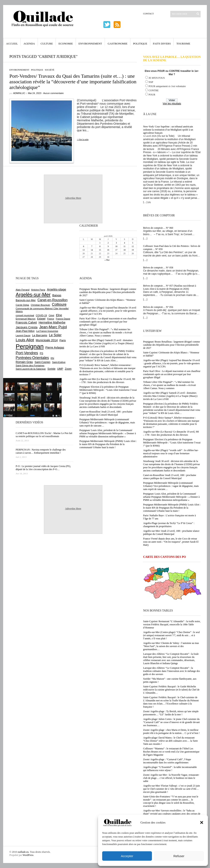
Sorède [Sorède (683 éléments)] (51, 369)
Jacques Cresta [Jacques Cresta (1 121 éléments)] (27, 327)
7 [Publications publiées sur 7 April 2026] (92, 246)
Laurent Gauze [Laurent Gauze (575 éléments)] (23, 335)
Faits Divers (162, 44)
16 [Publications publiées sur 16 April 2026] (108, 250)
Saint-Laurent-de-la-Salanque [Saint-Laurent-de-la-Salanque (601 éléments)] (31, 369)
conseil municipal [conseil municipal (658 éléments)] (25, 315)
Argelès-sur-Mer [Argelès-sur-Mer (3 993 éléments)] (33, 295)
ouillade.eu (23, 852)
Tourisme (183, 44)
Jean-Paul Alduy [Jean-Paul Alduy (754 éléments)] (25, 331)
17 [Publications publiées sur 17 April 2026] (116, 250)
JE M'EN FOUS (157, 78)
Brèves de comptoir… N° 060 (158, 228)
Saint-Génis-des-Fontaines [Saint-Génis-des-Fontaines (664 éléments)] (30, 365)
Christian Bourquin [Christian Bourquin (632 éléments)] (40, 305)
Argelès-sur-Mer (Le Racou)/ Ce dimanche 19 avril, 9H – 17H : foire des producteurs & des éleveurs (171, 433)
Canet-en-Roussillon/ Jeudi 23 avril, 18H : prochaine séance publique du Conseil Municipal (170, 477)
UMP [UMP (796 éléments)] (60, 369)
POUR (152, 95)
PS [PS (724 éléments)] (41, 353)
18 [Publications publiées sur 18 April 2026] (125, 250)
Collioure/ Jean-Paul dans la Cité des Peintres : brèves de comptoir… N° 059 (172, 248)
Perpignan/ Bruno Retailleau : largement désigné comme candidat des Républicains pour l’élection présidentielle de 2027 (172, 345)
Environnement (90, 44)
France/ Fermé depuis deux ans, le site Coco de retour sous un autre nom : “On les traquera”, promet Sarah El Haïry (171, 542)
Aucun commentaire (53, 93)
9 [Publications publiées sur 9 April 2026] (108, 246)
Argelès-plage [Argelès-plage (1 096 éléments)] (56, 289)
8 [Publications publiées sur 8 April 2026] (100, 246)
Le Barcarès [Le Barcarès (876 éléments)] (40, 335)
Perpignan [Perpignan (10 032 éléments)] (30, 346)
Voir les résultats (172, 104)
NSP (151, 82)
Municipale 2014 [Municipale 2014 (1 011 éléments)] (47, 340)
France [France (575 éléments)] (51, 319)
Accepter (127, 856)
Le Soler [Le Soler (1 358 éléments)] (55, 335)
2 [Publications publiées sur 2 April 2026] (108, 243)
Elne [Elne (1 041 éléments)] (59, 315)
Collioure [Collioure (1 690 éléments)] (59, 305)
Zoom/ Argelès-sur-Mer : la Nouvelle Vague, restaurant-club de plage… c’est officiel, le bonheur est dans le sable (171, 778)
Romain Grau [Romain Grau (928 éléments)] (24, 362)
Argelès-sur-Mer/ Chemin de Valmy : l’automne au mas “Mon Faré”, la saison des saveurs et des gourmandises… (171, 646)
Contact (148, 14)
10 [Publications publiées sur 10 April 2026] (116, 246)
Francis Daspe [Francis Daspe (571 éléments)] (63, 319)
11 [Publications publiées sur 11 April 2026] (125, 246)
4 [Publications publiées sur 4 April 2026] (124, 243)
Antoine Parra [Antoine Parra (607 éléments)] (38, 290)
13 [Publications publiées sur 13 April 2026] (84, 250)
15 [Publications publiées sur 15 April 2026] (100, 250)
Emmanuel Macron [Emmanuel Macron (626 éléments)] (25, 319)
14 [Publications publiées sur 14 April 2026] (92, 250)
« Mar (107, 260)
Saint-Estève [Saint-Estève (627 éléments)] (59, 362)
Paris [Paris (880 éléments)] (62, 340)
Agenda (29, 44)
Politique (140, 44)
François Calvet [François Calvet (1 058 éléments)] (26, 322)
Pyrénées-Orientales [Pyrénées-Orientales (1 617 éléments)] (32, 358)
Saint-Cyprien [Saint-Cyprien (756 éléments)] (42, 362)
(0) (149, 202)
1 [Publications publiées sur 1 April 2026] (100, 243)
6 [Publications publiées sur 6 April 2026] (84, 246)
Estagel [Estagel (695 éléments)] (41, 319)
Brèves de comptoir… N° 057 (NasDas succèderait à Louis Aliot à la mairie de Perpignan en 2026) (170, 287)
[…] (145, 202)
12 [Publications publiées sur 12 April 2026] (133, 246)
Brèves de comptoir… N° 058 (158, 268)
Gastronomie (118, 44)
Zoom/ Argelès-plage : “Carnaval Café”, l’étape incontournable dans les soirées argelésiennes (167, 761)
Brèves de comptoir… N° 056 (158, 307)
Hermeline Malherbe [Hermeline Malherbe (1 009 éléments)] (52, 322)
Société (50, 70)
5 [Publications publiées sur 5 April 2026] (133, 243)
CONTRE (154, 90)
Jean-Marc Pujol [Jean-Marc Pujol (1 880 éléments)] (53, 327)
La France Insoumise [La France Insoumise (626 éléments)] (47, 331)
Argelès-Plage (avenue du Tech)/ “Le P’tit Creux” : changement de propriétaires (169, 525)
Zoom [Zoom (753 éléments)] (68, 369)
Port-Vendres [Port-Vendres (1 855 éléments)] (27, 353)
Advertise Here (73, 198)
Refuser (179, 856)
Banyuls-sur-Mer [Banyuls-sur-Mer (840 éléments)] (26, 300)
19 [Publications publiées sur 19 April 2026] (133, 250)
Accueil (12, 44)
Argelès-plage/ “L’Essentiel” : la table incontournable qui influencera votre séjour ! (170, 769)
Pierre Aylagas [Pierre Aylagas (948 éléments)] (55, 348)
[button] (202, 822)
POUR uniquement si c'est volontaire (167, 86)
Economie (66, 44)
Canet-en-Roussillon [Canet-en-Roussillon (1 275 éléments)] (52, 300)
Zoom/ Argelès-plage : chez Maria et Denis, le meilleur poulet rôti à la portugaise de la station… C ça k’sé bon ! (171, 732)
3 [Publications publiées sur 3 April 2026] (116, 243)
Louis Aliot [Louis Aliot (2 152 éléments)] (25, 340)
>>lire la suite (83, 139)
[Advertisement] (29, 249)
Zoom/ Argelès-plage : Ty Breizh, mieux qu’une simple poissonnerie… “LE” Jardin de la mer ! (171, 713)
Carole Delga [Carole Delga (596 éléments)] (22, 305)
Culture (47, 44)
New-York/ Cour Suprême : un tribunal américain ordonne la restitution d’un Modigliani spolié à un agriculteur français (168, 130)
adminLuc (19, 93)
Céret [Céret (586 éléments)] (51, 315)
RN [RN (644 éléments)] (52, 358)
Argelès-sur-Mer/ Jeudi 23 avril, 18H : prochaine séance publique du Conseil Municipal (171, 532)
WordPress (28, 855)
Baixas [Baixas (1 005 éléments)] (57, 295)
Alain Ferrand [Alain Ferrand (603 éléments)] (23, 290)
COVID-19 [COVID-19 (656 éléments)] (41, 315)
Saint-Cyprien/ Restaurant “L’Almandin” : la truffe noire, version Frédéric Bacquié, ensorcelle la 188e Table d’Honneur (172, 624)
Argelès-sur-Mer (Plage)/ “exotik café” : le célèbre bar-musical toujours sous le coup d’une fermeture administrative (171, 453)
